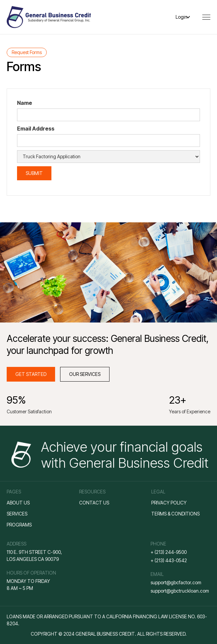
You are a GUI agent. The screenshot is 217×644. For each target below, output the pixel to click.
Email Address (36, 129)
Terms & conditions (175, 514)
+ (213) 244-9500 (169, 552)
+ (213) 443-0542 (169, 560)
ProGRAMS (19, 525)
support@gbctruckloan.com (180, 591)
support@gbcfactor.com (176, 582)
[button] (186, 17)
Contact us (94, 503)
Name (25, 103)
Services (17, 514)
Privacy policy (169, 503)
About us (18, 503)
